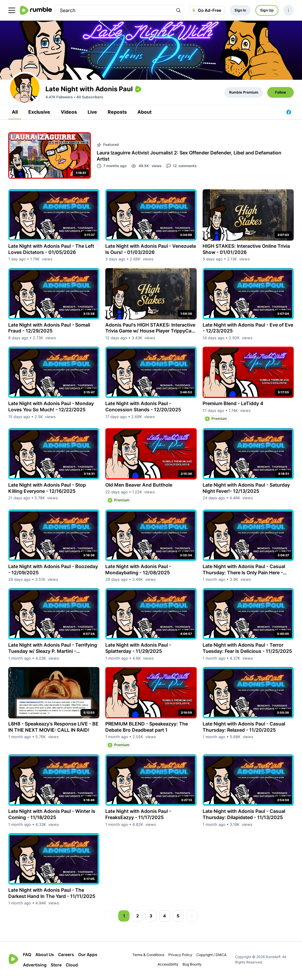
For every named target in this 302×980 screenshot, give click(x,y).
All (15, 114)
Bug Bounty (192, 966)
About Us (45, 957)
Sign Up (267, 10)
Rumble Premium (244, 94)
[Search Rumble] (178, 10)
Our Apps (88, 957)
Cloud (72, 967)
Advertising (35, 967)
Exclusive (39, 114)
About (145, 114)
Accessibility (168, 966)
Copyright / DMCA (211, 957)
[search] (114, 10)
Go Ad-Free (206, 10)
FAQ (27, 957)
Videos (69, 114)
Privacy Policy (180, 957)
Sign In (240, 10)
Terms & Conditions (148, 957)
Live (92, 114)
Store (56, 967)
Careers (66, 957)
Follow (281, 94)
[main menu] (12, 10)
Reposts (117, 114)
